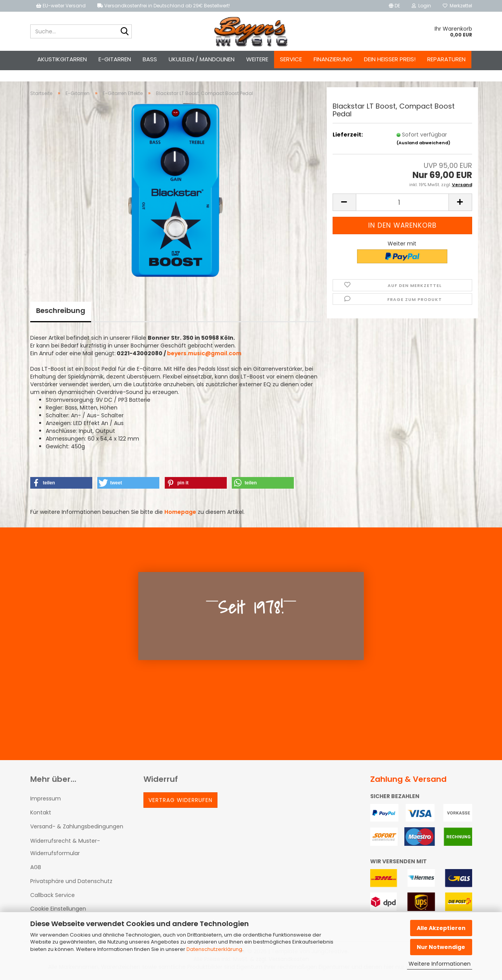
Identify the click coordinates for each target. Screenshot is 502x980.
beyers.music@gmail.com (204, 353)
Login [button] (421, 6)
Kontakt (41, 812)
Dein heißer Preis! (390, 59)
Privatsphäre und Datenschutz (71, 881)
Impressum (46, 799)
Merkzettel (457, 6)
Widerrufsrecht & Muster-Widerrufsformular (65, 847)
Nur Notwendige (441, 947)
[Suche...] (124, 32)
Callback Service (53, 895)
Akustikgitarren (62, 59)
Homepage (180, 512)
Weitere (257, 59)
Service (291, 59)
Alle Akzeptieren (441, 928)
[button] (394, 6)
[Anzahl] (402, 202)
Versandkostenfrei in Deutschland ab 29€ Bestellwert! (164, 6)
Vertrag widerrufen (180, 800)
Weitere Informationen (440, 964)
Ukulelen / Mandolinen (202, 59)
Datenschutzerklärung (214, 949)
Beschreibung (61, 310)
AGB (36, 867)
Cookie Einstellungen (58, 909)
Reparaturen (446, 59)
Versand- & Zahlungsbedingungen (77, 826)
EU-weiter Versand (61, 6)
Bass (150, 59)
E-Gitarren (115, 59)
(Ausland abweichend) (424, 143)
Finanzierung (333, 59)
